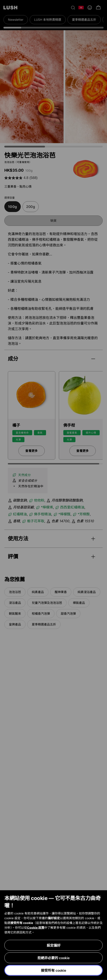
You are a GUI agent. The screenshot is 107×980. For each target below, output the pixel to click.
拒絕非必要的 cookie (53, 958)
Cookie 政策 (36, 928)
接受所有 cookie (53, 971)
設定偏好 (54, 945)
